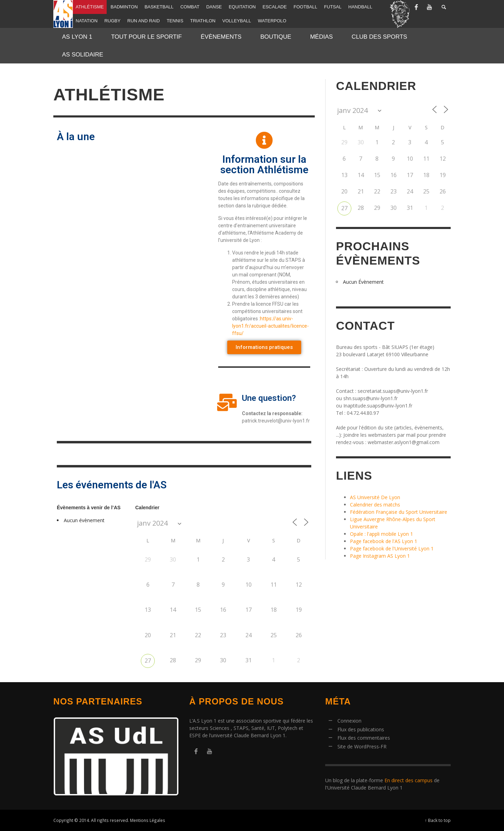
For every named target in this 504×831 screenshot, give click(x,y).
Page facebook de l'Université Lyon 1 (392, 548)
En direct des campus (408, 780)
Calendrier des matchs (375, 505)
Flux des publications (361, 729)
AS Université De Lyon (375, 497)
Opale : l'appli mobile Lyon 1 (381, 534)
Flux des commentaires (364, 738)
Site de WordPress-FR (362, 746)
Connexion (349, 721)
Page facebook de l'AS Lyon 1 (384, 541)
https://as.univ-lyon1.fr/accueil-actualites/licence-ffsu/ (270, 326)
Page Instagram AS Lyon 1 (380, 556)
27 (148, 661)
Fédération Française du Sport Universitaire (399, 512)
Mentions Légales (148, 820)
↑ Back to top (438, 820)
